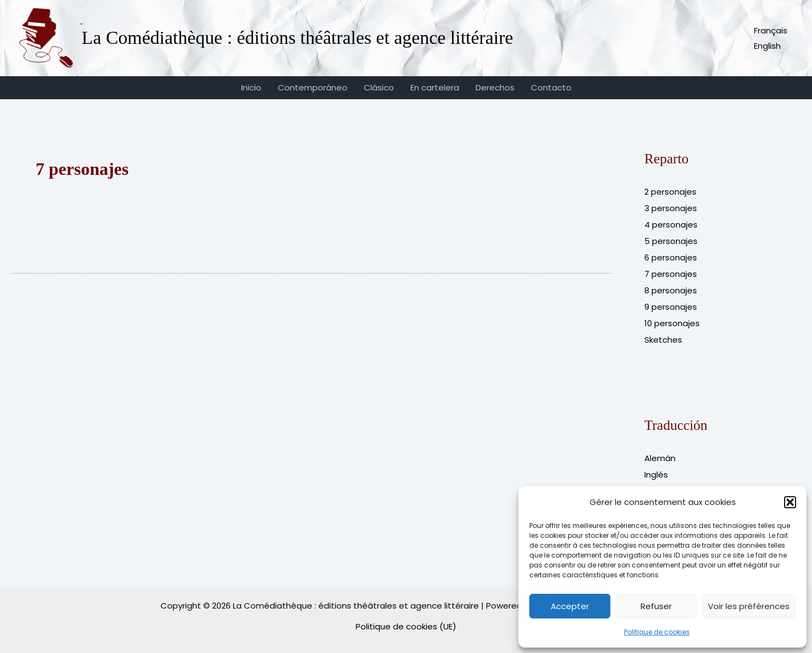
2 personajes (670, 192)
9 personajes (671, 307)
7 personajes (671, 274)
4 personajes (671, 225)
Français (771, 30)
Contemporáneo (313, 87)
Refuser (656, 606)
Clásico (379, 87)
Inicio (251, 87)
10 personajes (672, 323)
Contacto (551, 87)
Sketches (663, 340)
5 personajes (671, 241)
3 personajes (671, 208)
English (767, 46)
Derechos (495, 87)
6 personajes (671, 257)
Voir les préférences (749, 606)
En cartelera (435, 87)
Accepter (570, 606)
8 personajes (671, 290)
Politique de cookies (657, 632)
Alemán (660, 458)
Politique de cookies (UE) (406, 626)
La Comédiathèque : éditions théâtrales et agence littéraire (298, 38)
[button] (790, 502)
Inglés (656, 475)
